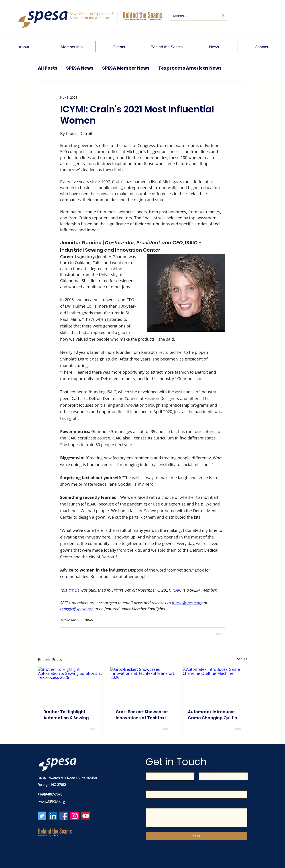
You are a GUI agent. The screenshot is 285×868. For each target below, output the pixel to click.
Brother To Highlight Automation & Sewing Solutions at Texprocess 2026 (68, 715)
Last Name (207, 769)
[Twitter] (42, 816)
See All (242, 659)
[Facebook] (64, 816)
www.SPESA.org (52, 802)
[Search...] (192, 16)
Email (150, 787)
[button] (24, 47)
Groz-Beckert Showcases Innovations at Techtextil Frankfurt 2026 (142, 715)
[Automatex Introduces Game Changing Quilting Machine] (215, 685)
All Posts (48, 68)
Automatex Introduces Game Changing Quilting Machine (214, 715)
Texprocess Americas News (190, 68)
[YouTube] (86, 816)
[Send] (196, 836)
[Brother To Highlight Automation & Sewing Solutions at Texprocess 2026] (70, 685)
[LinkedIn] (53, 816)
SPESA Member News (126, 68)
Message (152, 805)
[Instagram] (75, 816)
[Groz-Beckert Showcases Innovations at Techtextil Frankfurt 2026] (143, 685)
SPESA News (80, 68)
